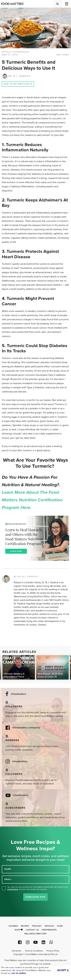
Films (60, 926)
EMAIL (8, 879)
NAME (8, 869)
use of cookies (19, 973)
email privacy (13, 889)
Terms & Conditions (34, 951)
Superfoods (21, 52)
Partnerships (49, 930)
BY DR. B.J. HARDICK (26, 577)
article (7, 52)
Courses (13, 926)
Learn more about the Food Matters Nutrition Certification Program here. (33, 500)
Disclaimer (17, 951)
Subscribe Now (35, 897)
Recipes (25, 926)
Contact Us (32, 930)
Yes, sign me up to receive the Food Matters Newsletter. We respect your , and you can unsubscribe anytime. (38, 888)
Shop (19, 930)
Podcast (37, 926)
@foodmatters (18, 694)
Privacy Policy (53, 951)
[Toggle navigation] (66, 4)
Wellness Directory (35, 934)
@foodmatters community (26, 728)
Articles (49, 926)
